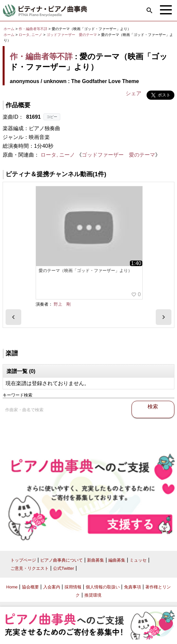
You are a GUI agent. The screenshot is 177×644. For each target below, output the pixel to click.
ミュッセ (138, 560)
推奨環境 (93, 595)
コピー (52, 117)
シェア (133, 93)
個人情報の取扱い (103, 587)
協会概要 (30, 587)
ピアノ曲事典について (62, 560)
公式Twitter (63, 568)
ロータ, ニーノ (30, 35)
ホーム (9, 29)
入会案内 (52, 587)
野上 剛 (62, 304)
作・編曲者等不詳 (33, 29)
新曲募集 (96, 560)
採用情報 (73, 587)
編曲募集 (117, 560)
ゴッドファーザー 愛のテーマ (72, 35)
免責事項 (133, 587)
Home (12, 587)
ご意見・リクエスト (30, 568)
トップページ (23, 560)
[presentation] (13, 317)
